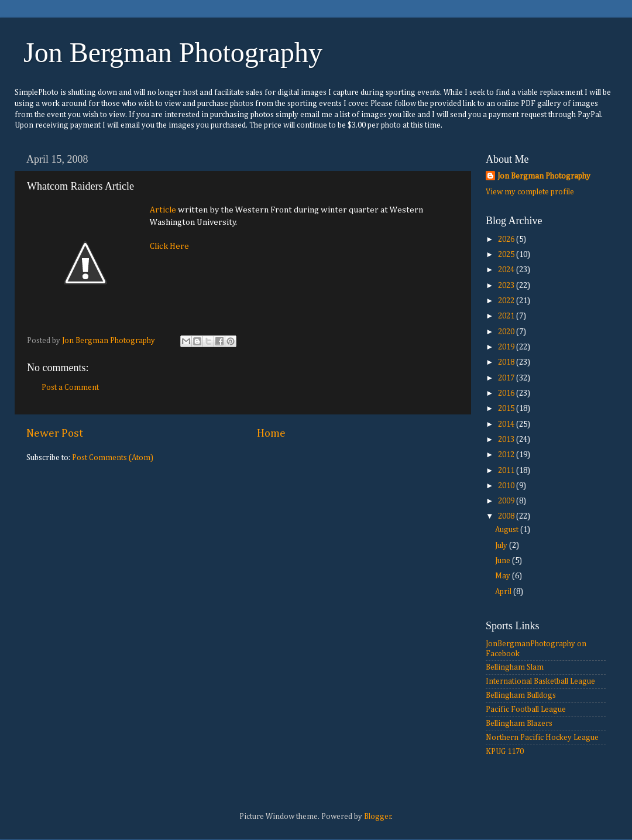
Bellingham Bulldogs (521, 695)
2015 (507, 409)
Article (163, 210)
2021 (507, 316)
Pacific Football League (526, 709)
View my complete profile (530, 192)
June (504, 561)
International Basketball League (540, 681)
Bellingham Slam (515, 667)
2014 (507, 424)
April (504, 592)
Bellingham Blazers (519, 724)
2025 (507, 255)
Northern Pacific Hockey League (542, 738)
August (508, 530)
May (504, 576)
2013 (507, 440)
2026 (507, 239)
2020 (507, 332)
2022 (507, 301)
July (502, 546)
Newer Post (55, 433)
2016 (507, 393)
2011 (507, 471)
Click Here (169, 246)
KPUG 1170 (505, 752)
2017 (507, 378)
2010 (507, 486)
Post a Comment (70, 388)
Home (271, 433)
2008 (507, 516)
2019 (507, 347)
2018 (507, 362)
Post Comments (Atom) (113, 458)
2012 (507, 455)
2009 (507, 501)
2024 (507, 270)
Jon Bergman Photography (173, 52)
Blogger (378, 817)
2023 (507, 286)
